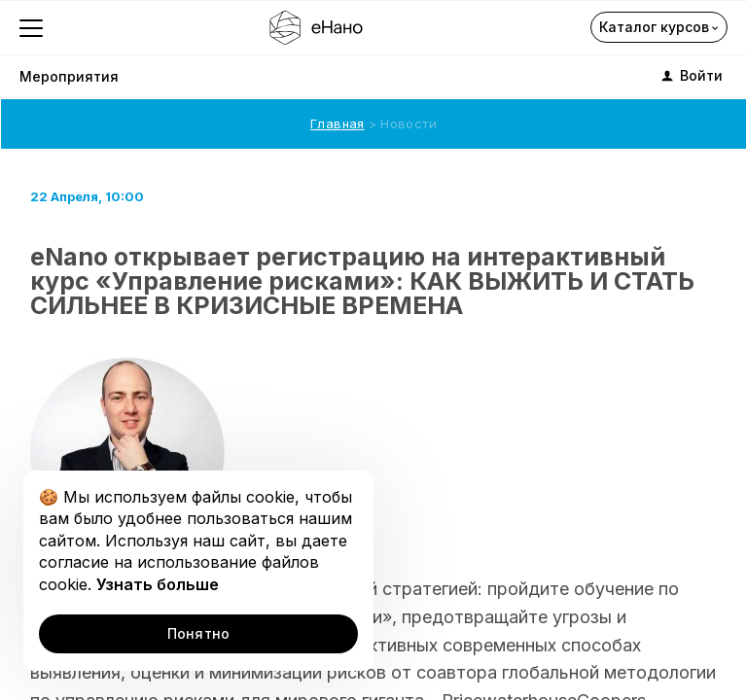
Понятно (199, 633)
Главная (338, 123)
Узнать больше (158, 584)
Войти (691, 76)
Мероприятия (69, 76)
